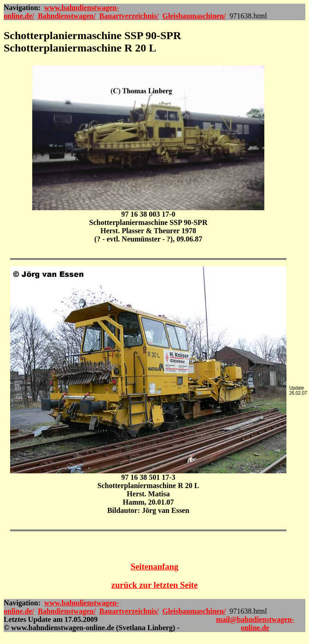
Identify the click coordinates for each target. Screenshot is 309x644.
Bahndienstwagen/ (67, 16)
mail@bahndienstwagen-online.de (255, 624)
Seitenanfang (155, 566)
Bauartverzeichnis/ (129, 16)
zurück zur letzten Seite (155, 585)
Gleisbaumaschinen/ (194, 16)
